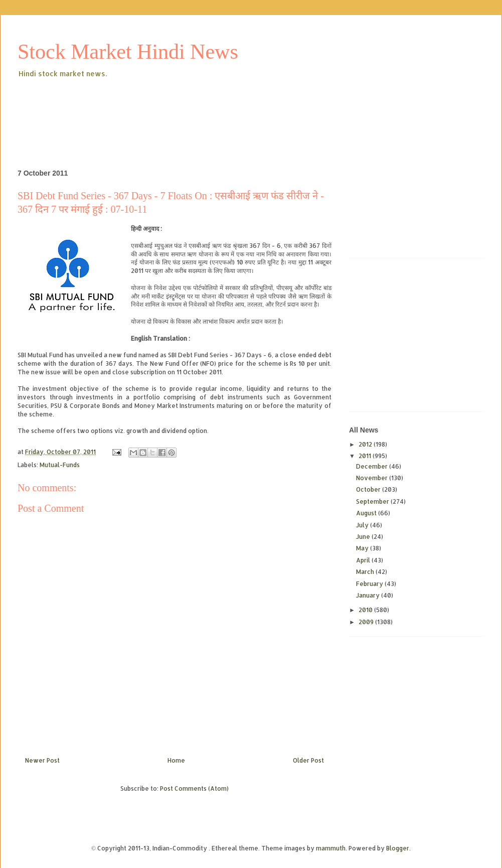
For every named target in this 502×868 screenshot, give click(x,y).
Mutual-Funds (60, 465)
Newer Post (42, 760)
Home (176, 760)
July (363, 525)
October (369, 489)
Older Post (308, 760)
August (367, 513)
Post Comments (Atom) (194, 788)
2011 (366, 456)
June (364, 537)
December (373, 466)
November (373, 478)
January (369, 595)
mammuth (331, 848)
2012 (366, 444)
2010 (366, 610)
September (373, 501)
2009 (367, 622)
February (370, 584)
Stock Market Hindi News (128, 52)
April (364, 560)
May (363, 548)
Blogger (398, 848)
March (366, 572)
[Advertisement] (200, 107)
